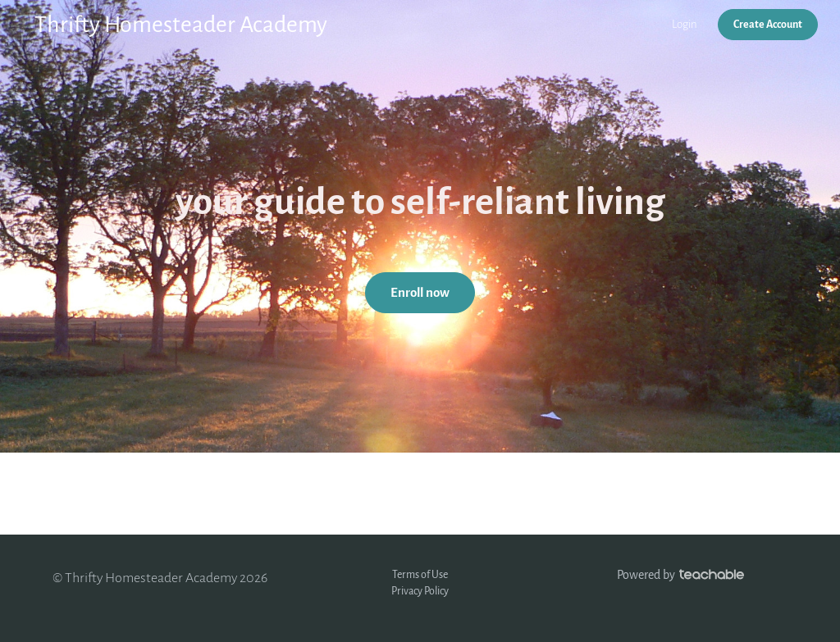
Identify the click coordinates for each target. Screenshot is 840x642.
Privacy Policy (420, 591)
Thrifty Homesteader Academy (181, 25)
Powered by (680, 575)
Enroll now (420, 293)
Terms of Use (420, 574)
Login (685, 24)
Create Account (768, 24)
